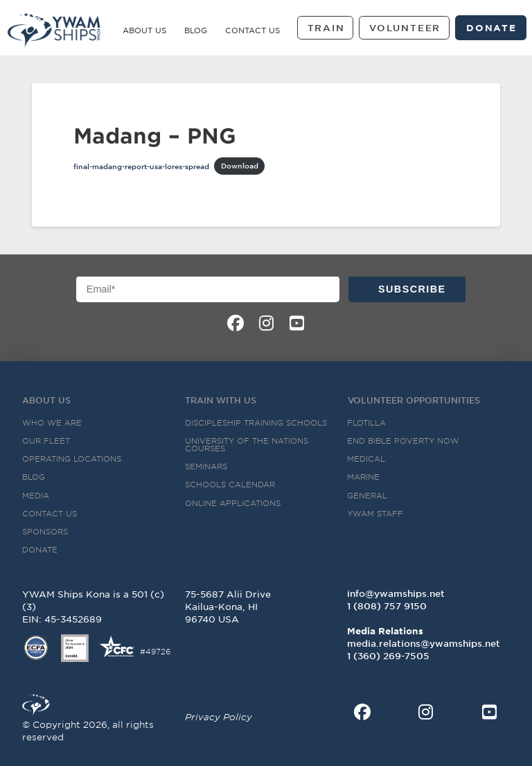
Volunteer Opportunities (414, 400)
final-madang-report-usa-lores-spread (141, 165)
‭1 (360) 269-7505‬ (388, 656)
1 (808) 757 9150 (387, 606)
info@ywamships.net (396, 593)
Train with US (221, 400)
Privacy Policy (219, 717)
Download (240, 165)
